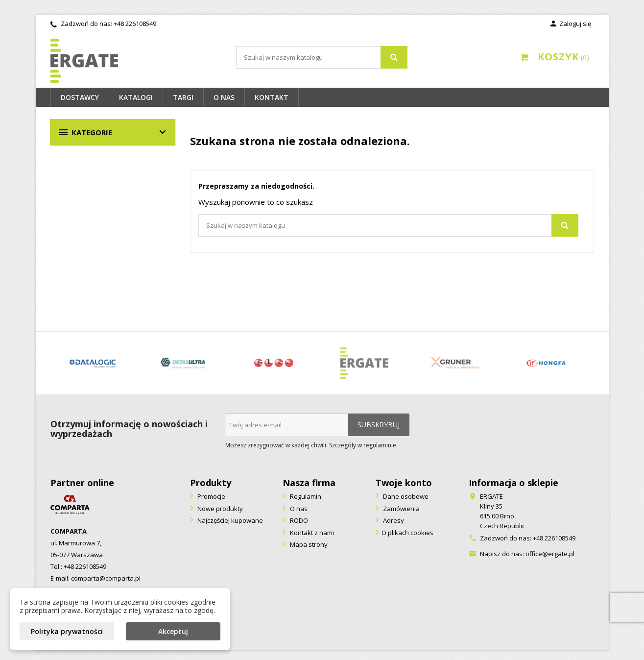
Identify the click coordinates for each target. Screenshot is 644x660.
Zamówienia (401, 509)
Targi (183, 97)
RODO (298, 520)
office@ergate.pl (550, 554)
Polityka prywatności (67, 631)
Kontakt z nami (311, 533)
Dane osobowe (405, 496)
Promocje (211, 496)
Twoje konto (404, 483)
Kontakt (272, 97)
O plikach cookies (407, 533)
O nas (224, 97)
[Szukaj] (322, 57)
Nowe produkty (219, 509)
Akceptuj (173, 631)
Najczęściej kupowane (229, 520)
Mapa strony (308, 544)
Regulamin (305, 496)
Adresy (393, 520)
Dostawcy (80, 97)
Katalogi (136, 97)
